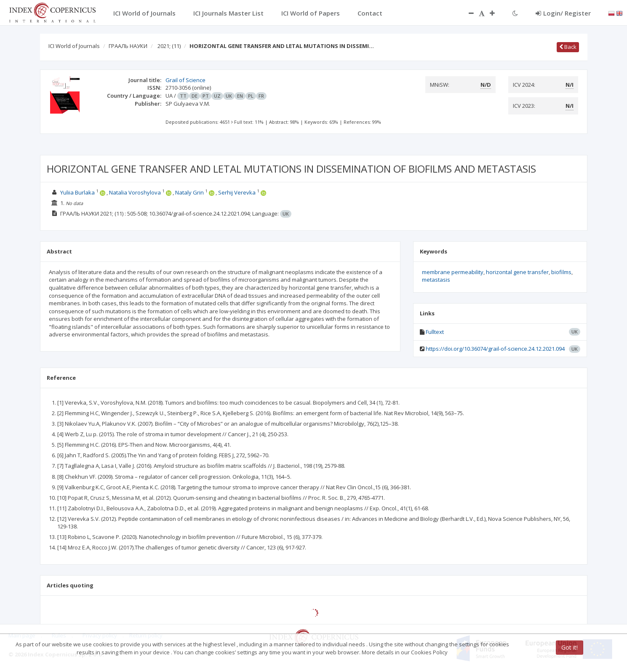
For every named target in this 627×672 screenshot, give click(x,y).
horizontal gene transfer (517, 272)
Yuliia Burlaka (78, 192)
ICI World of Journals (74, 46)
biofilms (561, 272)
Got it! (570, 647)
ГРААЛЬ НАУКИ (128, 46)
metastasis (436, 280)
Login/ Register (563, 13)
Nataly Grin (190, 192)
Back (568, 47)
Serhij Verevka (237, 192)
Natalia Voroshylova (136, 192)
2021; (169, 46)
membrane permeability (453, 272)
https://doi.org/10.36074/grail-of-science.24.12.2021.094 (495, 349)
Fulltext (435, 332)
